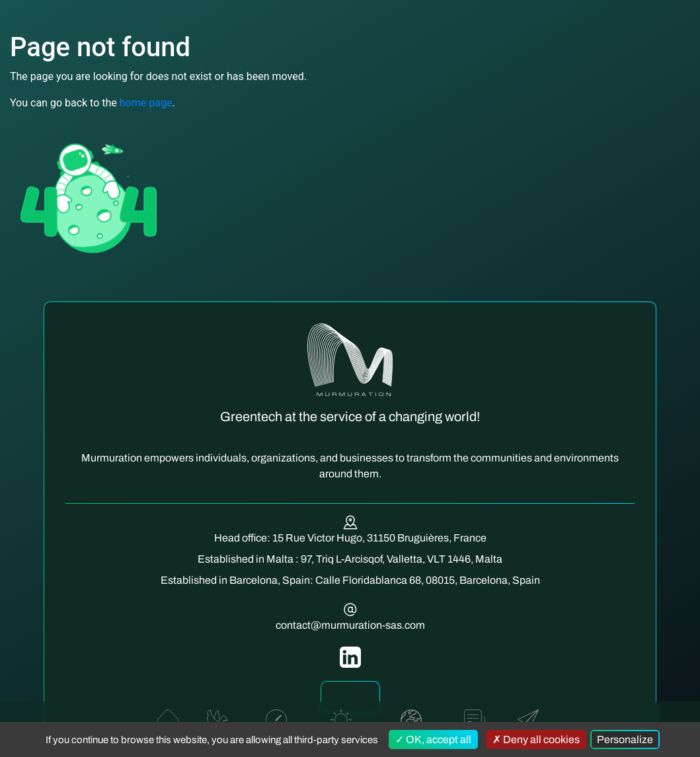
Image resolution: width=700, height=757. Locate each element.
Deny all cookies (536, 739)
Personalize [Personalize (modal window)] (625, 739)
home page (146, 103)
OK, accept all (433, 739)
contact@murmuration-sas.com (350, 625)
